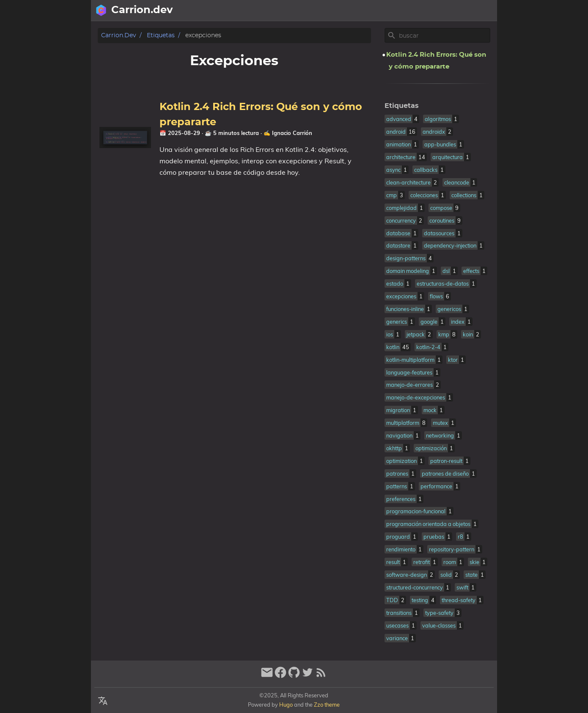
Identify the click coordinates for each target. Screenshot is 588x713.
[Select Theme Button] (421, 11)
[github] (294, 676)
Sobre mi (451, 11)
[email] (267, 676)
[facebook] (280, 676)
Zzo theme (327, 705)
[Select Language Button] (400, 11)
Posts (484, 11)
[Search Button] (379, 11)
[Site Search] (444, 36)
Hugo (286, 705)
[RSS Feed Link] (321, 676)
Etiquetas (161, 35)
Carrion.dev (119, 35)
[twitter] (308, 676)
